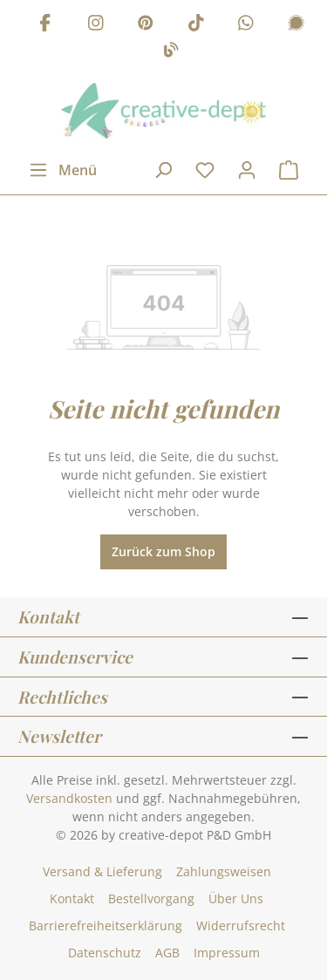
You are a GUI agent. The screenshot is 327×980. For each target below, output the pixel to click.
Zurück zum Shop (163, 551)
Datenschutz (105, 953)
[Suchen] (163, 170)
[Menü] (63, 170)
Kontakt (72, 898)
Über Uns (236, 898)
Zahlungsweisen (224, 871)
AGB (167, 953)
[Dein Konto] (247, 170)
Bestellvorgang (151, 898)
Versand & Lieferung (102, 871)
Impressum (227, 953)
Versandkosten (69, 798)
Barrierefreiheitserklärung (106, 926)
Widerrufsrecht (241, 926)
